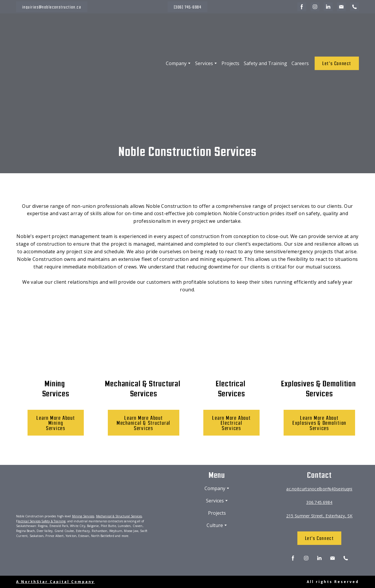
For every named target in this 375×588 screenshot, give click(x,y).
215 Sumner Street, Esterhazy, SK (319, 516)
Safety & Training (53, 521)
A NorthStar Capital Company (55, 582)
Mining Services (83, 516)
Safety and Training (265, 63)
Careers (300, 63)
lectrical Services (29, 521)
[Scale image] (33, 558)
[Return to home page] (64, 63)
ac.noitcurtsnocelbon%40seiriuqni (319, 489)
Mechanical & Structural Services (119, 516)
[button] (52, 7)
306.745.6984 (319, 502)
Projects (230, 63)
